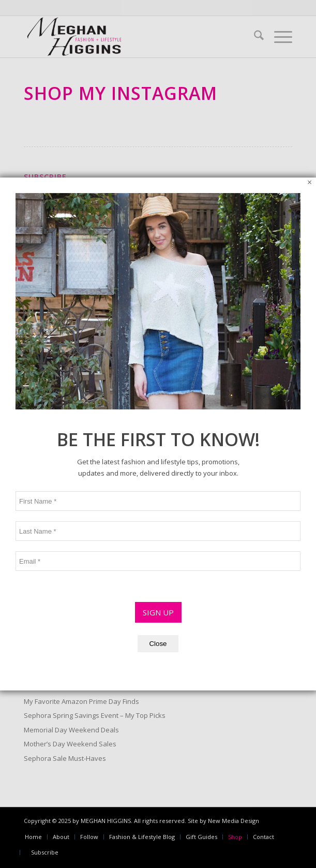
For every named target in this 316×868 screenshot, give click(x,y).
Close (158, 466)
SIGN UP (158, 435)
